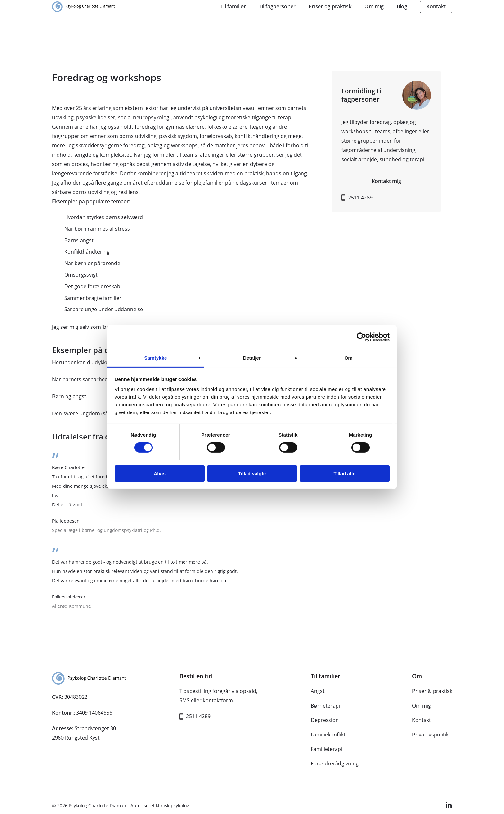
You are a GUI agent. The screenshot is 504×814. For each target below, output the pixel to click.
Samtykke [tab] (156, 358)
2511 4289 (360, 198)
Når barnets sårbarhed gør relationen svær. (105, 379)
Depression (325, 720)
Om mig (422, 706)
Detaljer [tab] (252, 358)
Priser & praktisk (432, 691)
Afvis (160, 473)
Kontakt (422, 720)
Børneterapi (325, 706)
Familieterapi (327, 749)
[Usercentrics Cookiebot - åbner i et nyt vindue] (361, 337)
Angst (318, 691)
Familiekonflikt (328, 735)
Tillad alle (344, 473)
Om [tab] (348, 358)
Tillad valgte (252, 473)
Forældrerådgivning (335, 763)
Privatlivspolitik (430, 735)
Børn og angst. (70, 396)
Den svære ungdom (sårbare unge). (95, 413)
